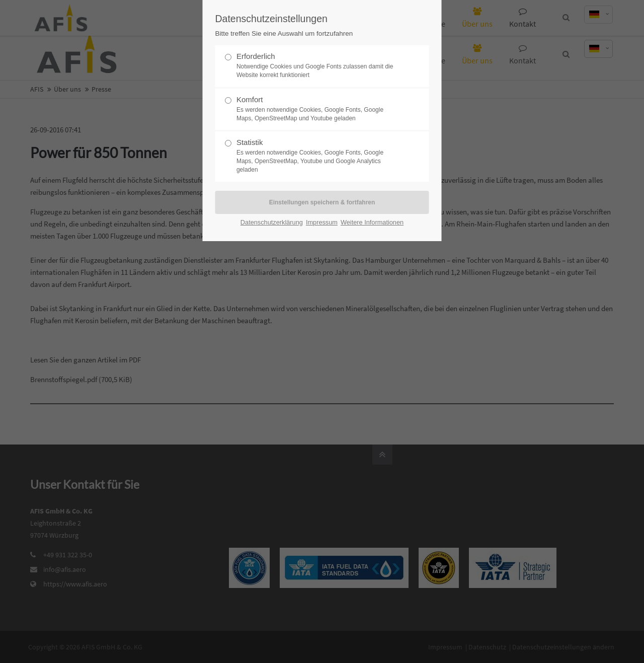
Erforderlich (318, 66)
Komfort (318, 109)
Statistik (318, 156)
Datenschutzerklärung (272, 222)
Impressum (322, 222)
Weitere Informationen (372, 222)
